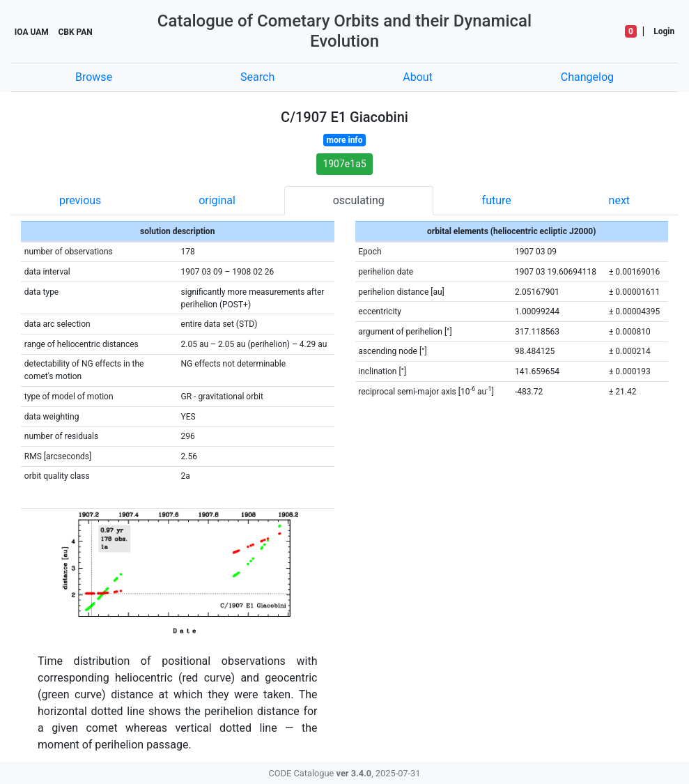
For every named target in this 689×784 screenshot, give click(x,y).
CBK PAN (75, 32)
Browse (94, 77)
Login (664, 31)
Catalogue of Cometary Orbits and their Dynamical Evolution (344, 31)
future (497, 200)
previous (80, 200)
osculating (359, 200)
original (217, 200)
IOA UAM (32, 32)
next (620, 200)
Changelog (587, 77)
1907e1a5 (344, 164)
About (418, 77)
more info (345, 140)
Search (257, 77)
